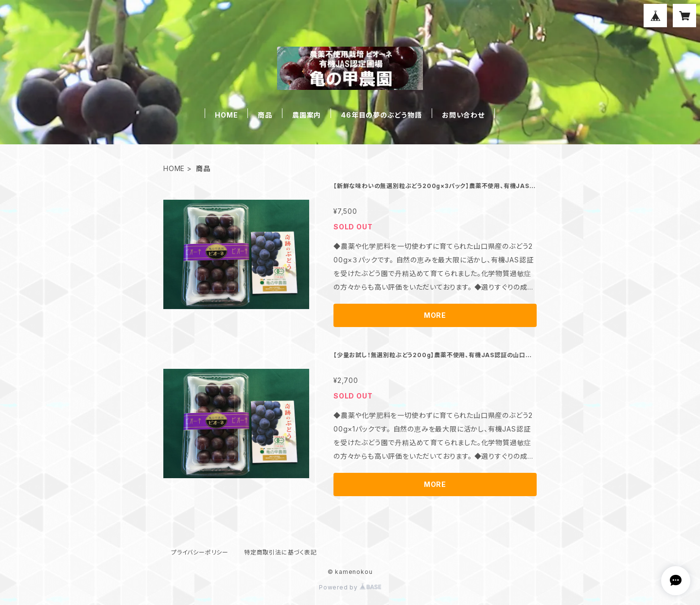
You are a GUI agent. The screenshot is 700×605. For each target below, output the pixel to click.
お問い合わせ (463, 115)
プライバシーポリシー (200, 552)
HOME (226, 115)
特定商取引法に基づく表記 (280, 552)
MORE (435, 315)
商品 (265, 115)
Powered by (350, 587)
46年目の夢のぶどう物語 (381, 115)
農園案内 (306, 115)
